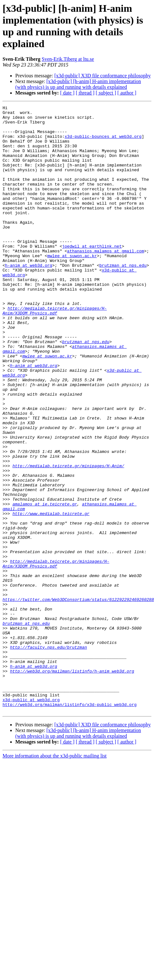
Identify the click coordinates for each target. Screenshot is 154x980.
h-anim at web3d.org (29, 298)
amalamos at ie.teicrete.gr (45, 584)
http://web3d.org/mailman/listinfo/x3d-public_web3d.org (70, 819)
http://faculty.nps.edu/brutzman (48, 750)
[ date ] (67, 93)
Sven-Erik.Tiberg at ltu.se (68, 59)
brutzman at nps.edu (123, 298)
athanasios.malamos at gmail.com (106, 280)
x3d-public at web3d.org (31, 813)
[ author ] (127, 93)
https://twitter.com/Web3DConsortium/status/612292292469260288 (78, 699)
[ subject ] (106, 93)
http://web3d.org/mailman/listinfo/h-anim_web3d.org (72, 779)
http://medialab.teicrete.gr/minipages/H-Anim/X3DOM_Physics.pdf (55, 352)
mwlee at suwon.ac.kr (72, 286)
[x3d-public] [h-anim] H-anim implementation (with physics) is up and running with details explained (78, 84)
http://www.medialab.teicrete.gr (51, 596)
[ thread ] (85, 93)
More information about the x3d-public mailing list (55, 871)
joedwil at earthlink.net (92, 275)
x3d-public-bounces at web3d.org (103, 143)
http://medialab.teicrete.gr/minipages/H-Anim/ (68, 538)
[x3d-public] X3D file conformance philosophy (103, 76)
